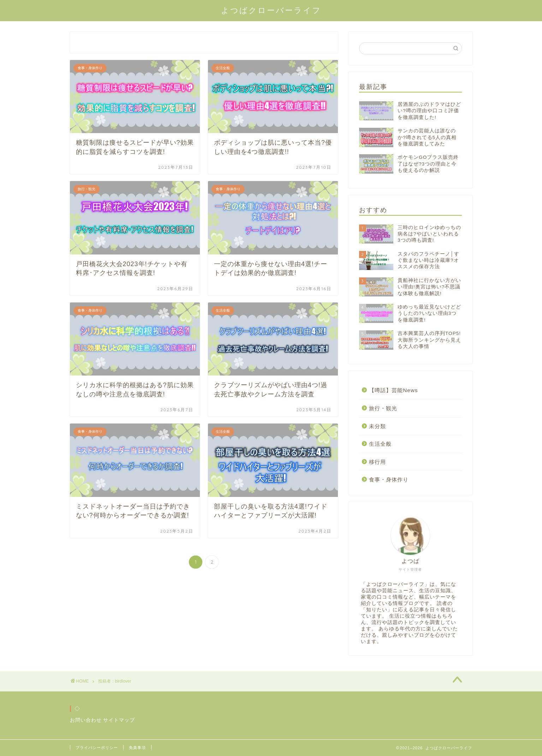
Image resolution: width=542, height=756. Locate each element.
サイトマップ (119, 720)
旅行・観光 (383, 408)
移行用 (377, 462)
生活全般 (380, 444)
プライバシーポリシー (97, 748)
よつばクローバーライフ (271, 10)
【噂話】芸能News (393, 390)
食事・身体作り (389, 479)
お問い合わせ (86, 720)
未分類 (377, 426)
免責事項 (137, 748)
